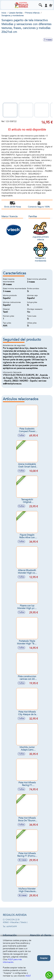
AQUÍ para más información (12, 961)
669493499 (12, 926)
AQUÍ (28, 976)
